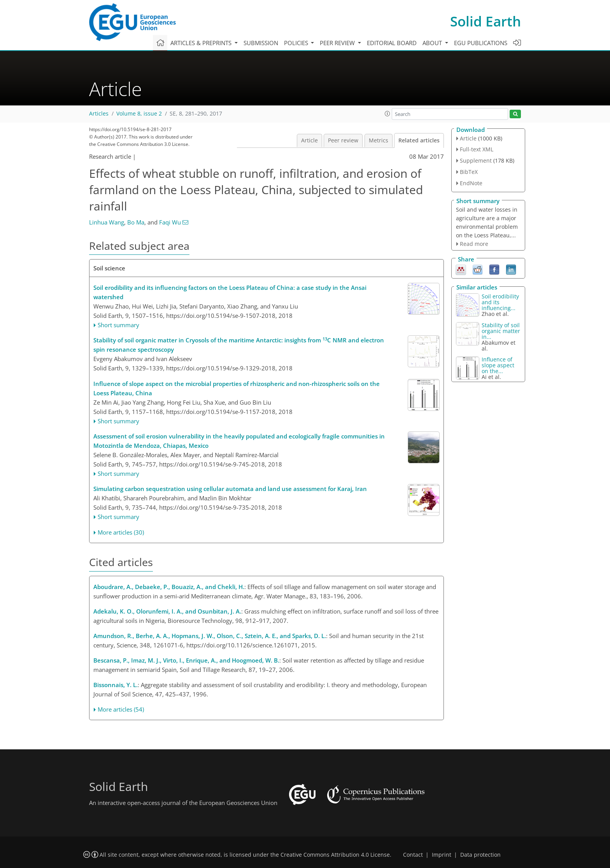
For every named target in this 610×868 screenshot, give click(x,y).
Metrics (379, 140)
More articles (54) (121, 709)
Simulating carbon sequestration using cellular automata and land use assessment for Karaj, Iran (230, 489)
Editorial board (392, 43)
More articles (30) (121, 532)
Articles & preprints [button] (202, 43)
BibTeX (469, 172)
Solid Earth (486, 21)
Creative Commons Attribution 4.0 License (335, 855)
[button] (387, 114)
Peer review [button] (338, 43)
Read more (474, 244)
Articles (99, 114)
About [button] (433, 43)
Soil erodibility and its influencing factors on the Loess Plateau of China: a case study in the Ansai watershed (230, 292)
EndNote (471, 183)
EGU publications (481, 43)
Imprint (442, 855)
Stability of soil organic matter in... (501, 331)
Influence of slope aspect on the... (498, 365)
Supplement (476, 160)
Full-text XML (477, 149)
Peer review (343, 140)
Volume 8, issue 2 (139, 114)
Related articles (419, 140)
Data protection (480, 855)
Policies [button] (297, 43)
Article (309, 140)
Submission (261, 43)
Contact (413, 855)
